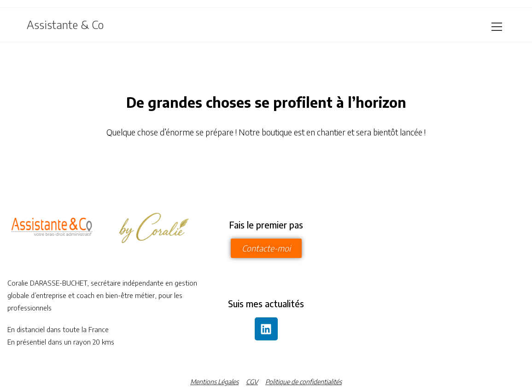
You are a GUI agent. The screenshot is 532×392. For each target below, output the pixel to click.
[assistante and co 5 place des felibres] (429, 281)
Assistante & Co (65, 24)
